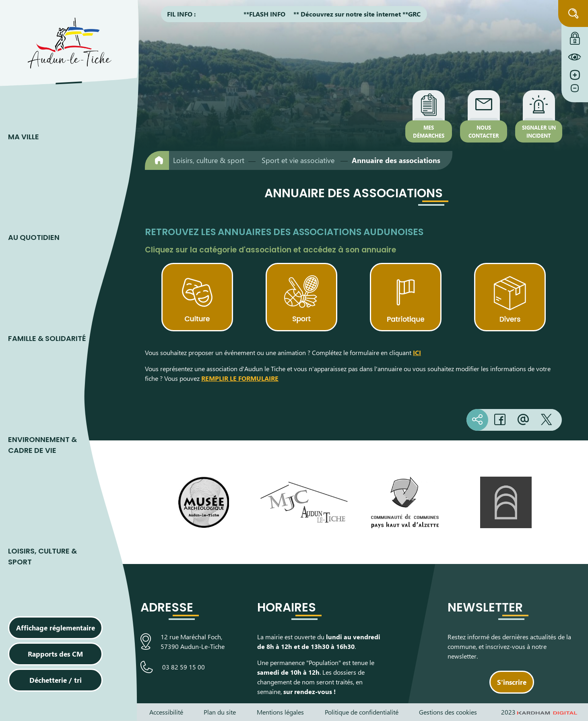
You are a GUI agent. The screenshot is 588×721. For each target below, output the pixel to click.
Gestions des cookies (448, 712)
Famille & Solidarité (47, 338)
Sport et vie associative (298, 160)
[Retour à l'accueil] (157, 160)
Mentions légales (280, 712)
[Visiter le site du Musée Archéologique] (203, 502)
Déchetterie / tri (56, 680)
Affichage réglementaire (56, 628)
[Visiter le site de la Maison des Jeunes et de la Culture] (304, 502)
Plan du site (220, 712)
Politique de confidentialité (362, 712)
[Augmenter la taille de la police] (575, 75)
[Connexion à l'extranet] (575, 36)
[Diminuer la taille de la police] (575, 92)
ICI (417, 352)
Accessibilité (166, 712)
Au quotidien (34, 237)
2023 (539, 712)
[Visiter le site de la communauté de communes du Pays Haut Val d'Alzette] (405, 502)
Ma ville (24, 137)
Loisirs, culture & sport (42, 556)
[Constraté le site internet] (575, 57)
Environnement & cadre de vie (42, 445)
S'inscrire (512, 682)
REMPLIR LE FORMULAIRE (240, 378)
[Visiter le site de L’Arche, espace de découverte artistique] (506, 502)
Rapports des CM (55, 654)
